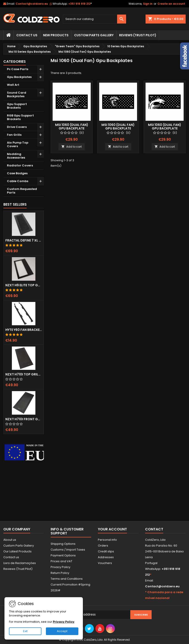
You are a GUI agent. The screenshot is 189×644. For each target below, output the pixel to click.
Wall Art (13, 85)
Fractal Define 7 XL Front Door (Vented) (24, 240)
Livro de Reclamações (20, 563)
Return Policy (60, 573)
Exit (25, 631)
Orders (103, 546)
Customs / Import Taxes (68, 550)
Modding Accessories (16, 156)
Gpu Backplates (19, 77)
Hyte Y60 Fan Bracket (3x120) (24, 330)
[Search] (94, 19)
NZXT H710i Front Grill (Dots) (24, 419)
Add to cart (72, 147)
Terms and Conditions (67, 579)
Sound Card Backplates (17, 94)
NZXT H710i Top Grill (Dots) (24, 374)
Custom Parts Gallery (94, 35)
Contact (154, 529)
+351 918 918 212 (80, 4)
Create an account (171, 4)
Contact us (11, 557)
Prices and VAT (61, 561)
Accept (62, 631)
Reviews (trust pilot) (138, 35)
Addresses (106, 557)
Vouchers (105, 563)
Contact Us (27, 35)
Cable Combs (18, 181)
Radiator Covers (20, 165)
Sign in (148, 4)
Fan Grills (14, 135)
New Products (56, 35)
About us (10, 540)
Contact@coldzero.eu (32, 4)
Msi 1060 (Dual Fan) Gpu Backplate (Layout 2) (118, 128)
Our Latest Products (17, 551)
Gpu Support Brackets (17, 106)
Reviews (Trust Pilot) (18, 569)
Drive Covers (17, 127)
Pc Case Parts (18, 69)
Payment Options (63, 555)
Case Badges (17, 173)
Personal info (107, 540)
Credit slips (106, 551)
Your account (112, 529)
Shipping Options (63, 544)
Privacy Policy (60, 567)
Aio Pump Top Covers (18, 144)
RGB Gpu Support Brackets (20, 117)
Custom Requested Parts (22, 191)
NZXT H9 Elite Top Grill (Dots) (24, 285)
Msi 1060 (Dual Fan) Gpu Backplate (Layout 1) (72, 128)
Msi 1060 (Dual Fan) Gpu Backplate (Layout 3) (165, 128)
